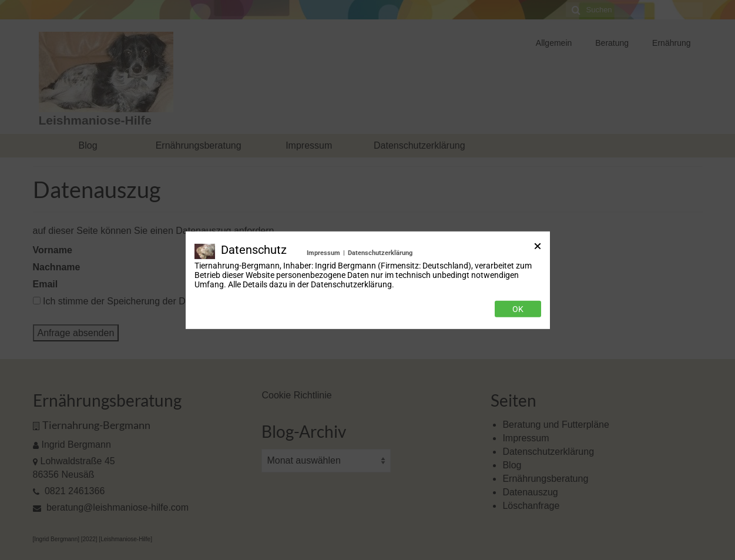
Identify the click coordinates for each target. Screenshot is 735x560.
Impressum (323, 252)
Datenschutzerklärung (380, 252)
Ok (518, 309)
